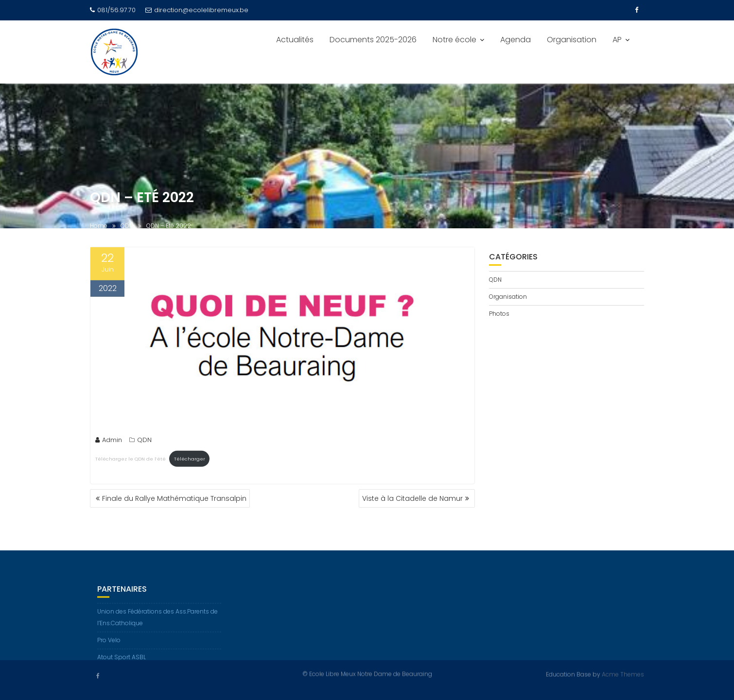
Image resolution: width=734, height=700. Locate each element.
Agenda (516, 40)
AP (617, 40)
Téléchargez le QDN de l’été (131, 460)
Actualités (295, 40)
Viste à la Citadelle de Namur (412, 498)
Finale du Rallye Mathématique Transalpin (174, 498)
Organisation (572, 40)
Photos (499, 314)
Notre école (454, 40)
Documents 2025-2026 (373, 40)
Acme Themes (623, 674)
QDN (144, 441)
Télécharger (190, 460)
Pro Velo (109, 643)
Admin (109, 441)
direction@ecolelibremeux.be (197, 10)
